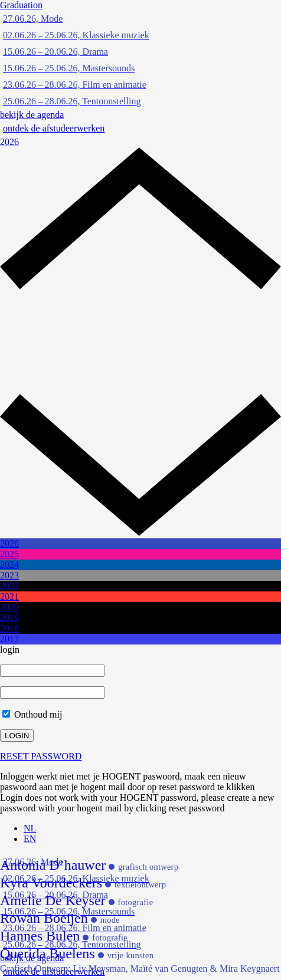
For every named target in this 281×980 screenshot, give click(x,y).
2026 (9, 142)
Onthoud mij (32, 714)
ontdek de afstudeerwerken (54, 128)
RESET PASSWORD (41, 756)
